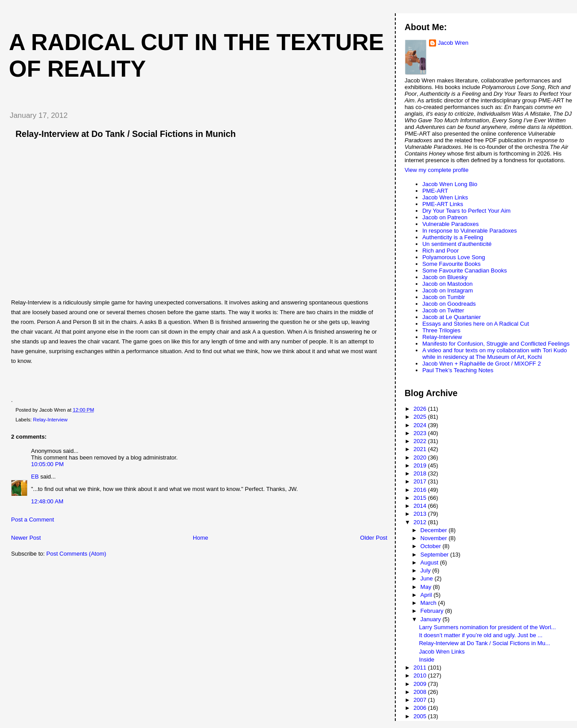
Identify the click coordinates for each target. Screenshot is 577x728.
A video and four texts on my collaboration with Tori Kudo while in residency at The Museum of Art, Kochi (495, 354)
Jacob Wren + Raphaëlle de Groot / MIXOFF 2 (481, 364)
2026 (421, 409)
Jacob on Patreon (445, 217)
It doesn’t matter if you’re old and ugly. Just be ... (481, 635)
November (435, 538)
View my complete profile (437, 170)
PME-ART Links (443, 204)
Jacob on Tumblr (444, 297)
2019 (421, 465)
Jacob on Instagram (448, 290)
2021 (421, 449)
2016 (421, 490)
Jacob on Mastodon (447, 284)
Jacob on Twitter (443, 310)
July (427, 570)
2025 (421, 417)
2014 (421, 506)
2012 (421, 522)
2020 (421, 457)
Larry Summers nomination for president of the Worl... (487, 627)
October (432, 546)
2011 (421, 668)
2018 (421, 473)
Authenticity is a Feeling (453, 237)
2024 (421, 425)
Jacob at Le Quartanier (452, 317)
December (435, 530)
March (429, 603)
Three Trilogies (441, 330)
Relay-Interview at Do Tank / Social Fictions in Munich (126, 134)
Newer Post (26, 538)
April (427, 595)
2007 (421, 700)
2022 (421, 441)
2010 (421, 675)
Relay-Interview (51, 420)
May (427, 587)
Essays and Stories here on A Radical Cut (476, 324)
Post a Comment (33, 520)
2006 (421, 708)
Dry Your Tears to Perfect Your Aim (466, 211)
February (433, 611)
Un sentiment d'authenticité (457, 244)
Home (201, 538)
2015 (421, 498)
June (428, 578)
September (435, 555)
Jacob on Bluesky (445, 277)
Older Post (374, 538)
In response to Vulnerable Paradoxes (470, 231)
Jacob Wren (453, 43)
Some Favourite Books (452, 264)
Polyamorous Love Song (454, 257)
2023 (421, 433)
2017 (421, 481)
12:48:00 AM (47, 501)
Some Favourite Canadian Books (465, 271)
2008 (421, 692)
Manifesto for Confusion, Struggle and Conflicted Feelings (496, 344)
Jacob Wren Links (445, 197)
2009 (421, 684)
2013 (421, 514)
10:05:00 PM (47, 464)
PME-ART (435, 191)
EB (35, 477)
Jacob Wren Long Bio (450, 184)
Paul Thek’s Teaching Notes (458, 370)
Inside (427, 660)
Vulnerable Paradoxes (450, 224)
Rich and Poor (441, 251)
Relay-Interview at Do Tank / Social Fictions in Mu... (484, 643)
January (432, 619)
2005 (421, 716)
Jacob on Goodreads (449, 304)
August (430, 563)
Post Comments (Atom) (76, 554)
